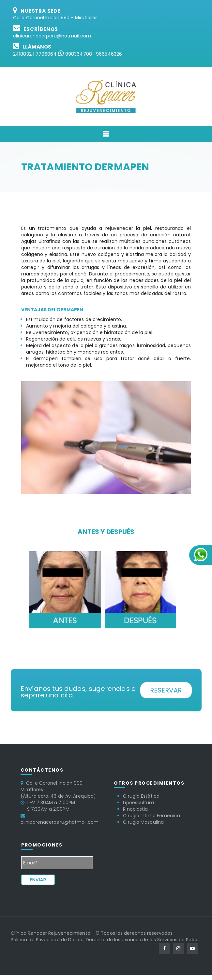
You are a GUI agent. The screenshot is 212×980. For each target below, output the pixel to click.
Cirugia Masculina (143, 822)
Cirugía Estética (141, 796)
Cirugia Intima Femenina (151, 816)
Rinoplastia (135, 809)
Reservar (166, 690)
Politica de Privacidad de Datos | (48, 940)
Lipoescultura (138, 803)
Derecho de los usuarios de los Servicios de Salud (142, 940)
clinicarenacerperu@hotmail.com (52, 36)
